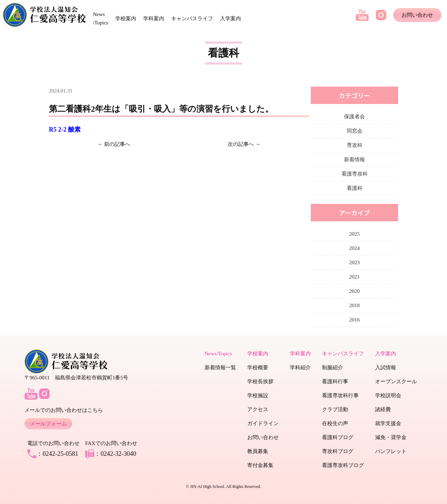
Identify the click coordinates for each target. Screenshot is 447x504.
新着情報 (354, 160)
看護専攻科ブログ (343, 465)
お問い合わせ (417, 15)
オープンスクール (396, 381)
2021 (354, 277)
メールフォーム (48, 424)
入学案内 (230, 18)
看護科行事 (335, 381)
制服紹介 (332, 368)
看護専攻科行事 (340, 395)
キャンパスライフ (192, 18)
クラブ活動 (335, 409)
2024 (354, 248)
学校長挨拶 (260, 381)
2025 (354, 234)
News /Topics (101, 18)
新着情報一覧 (220, 368)
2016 (354, 320)
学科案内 (154, 18)
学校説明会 (388, 395)
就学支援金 (388, 423)
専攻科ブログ (338, 451)
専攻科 (355, 145)
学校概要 (258, 368)
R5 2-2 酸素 (65, 129)
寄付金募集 (260, 465)
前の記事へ (117, 144)
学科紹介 (300, 368)
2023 (354, 262)
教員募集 (258, 451)
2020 (354, 291)
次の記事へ (241, 144)
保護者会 (354, 117)
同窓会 (355, 131)
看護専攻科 (355, 174)
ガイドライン (263, 423)
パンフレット (391, 451)
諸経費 (383, 409)
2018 (354, 305)
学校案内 (126, 18)
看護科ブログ (338, 437)
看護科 (355, 188)
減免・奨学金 (391, 437)
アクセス (258, 409)
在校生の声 (335, 423)
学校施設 (258, 395)
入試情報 (386, 368)
